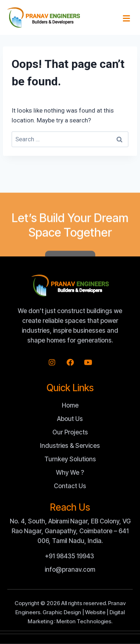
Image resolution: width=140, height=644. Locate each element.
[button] (127, 19)
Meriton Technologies (84, 621)
